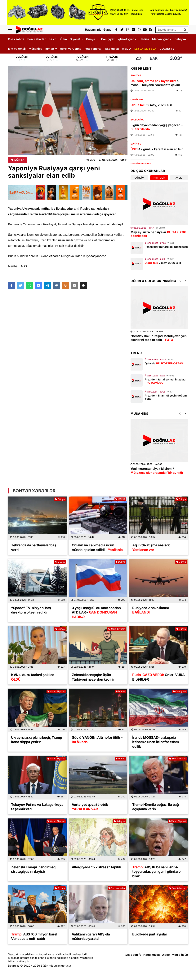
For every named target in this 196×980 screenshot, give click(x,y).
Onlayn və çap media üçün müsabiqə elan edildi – (97, 547)
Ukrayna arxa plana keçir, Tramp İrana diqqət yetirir (37, 740)
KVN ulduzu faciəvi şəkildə (33, 677)
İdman (50, 49)
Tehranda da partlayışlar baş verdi (34, 547)
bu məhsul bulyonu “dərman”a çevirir (156, 83)
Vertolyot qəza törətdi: (90, 807)
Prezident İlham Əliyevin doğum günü (166, 397)
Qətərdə (164, 363)
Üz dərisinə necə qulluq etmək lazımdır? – (153, 473)
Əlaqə (166, 955)
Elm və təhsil (17, 49)
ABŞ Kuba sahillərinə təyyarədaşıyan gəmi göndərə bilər (156, 872)
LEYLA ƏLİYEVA (145, 49)
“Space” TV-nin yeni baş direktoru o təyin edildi (31, 610)
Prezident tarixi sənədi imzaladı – (165, 381)
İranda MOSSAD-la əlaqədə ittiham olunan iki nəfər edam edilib (155, 742)
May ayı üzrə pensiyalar (158, 234)
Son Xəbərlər (36, 39)
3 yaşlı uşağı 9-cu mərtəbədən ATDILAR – (96, 612)
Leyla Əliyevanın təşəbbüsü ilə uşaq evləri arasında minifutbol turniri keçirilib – (157, 340)
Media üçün (180, 955)
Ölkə (64, 39)
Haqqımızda (152, 955)
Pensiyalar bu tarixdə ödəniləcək (166, 247)
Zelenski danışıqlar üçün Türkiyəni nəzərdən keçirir (93, 677)
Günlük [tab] (139, 178)
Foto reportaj (93, 49)
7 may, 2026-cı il (163, 263)
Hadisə (144, 39)
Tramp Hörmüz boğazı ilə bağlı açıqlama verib (156, 807)
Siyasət (75, 39)
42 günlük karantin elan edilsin (157, 149)
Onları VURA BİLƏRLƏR (158, 677)
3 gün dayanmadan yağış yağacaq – (157, 127)
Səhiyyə (180, 39)
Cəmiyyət (108, 39)
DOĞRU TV (167, 49)
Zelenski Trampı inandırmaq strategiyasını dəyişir (33, 869)
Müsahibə (36, 49)
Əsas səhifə (16, 39)
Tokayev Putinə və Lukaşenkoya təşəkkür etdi (37, 807)
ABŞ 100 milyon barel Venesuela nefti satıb (34, 936)
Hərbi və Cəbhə (71, 49)
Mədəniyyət (160, 39)
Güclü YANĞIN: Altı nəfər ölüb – (97, 740)
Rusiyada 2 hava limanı (150, 610)
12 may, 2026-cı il (151, 105)
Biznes (60, 888)
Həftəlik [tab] (159, 178)
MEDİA (127, 49)
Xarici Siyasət (117, 629)
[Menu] (12, 30)
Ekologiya (112, 49)
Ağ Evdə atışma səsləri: (151, 547)
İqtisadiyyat (126, 39)
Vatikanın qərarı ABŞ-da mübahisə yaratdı (91, 936)
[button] (83, 285)
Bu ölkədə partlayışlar (150, 934)
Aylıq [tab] (179, 178)
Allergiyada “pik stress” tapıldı (96, 867)
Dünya (91, 39)
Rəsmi (53, 39)
